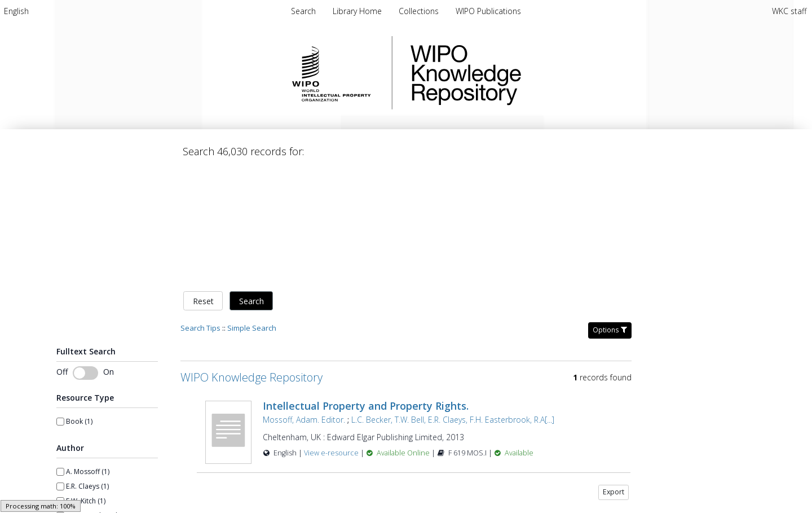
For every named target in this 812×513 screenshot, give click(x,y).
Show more (75, 461)
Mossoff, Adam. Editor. (304, 301)
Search (251, 183)
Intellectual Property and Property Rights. (366, 287)
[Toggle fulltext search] (85, 255)
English (16, 11)
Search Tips (200, 209)
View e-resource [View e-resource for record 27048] (332, 334)
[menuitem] (16, 11)
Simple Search (252, 209)
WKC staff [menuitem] (789, 11)
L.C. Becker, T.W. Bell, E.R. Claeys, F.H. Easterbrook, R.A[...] (453, 301)
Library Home (358, 11)
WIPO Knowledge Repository (512, 73)
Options (610, 211)
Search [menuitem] (303, 11)
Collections (420, 11)
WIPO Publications (488, 11)
